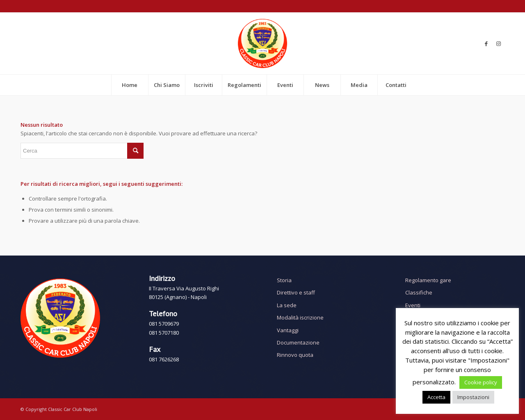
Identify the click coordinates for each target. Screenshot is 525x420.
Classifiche (419, 292)
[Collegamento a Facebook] (486, 43)
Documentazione (298, 342)
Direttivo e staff (296, 292)
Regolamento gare (428, 280)
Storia (284, 280)
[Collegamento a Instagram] (498, 43)
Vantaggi (288, 330)
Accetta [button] (436, 397)
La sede (287, 305)
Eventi (413, 305)
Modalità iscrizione (300, 317)
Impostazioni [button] (473, 397)
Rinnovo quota (295, 355)
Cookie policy (481, 382)
